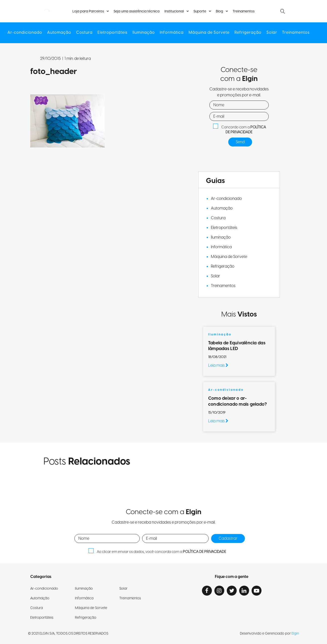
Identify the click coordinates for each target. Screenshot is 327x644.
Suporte (200, 11)
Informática (172, 33)
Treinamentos (244, 12)
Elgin (295, 634)
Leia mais (218, 365)
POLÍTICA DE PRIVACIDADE (246, 130)
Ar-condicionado (25, 33)
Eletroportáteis (113, 33)
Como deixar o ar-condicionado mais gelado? (238, 401)
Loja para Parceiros (88, 11)
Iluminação (144, 33)
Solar (272, 33)
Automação (59, 33)
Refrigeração (248, 33)
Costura (84, 33)
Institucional (174, 11)
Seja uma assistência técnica (137, 12)
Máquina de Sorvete (209, 33)
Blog (219, 11)
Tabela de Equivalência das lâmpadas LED (237, 346)
